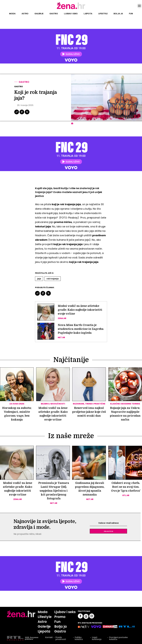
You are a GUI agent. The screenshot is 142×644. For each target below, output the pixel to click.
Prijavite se (108, 531)
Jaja (39, 279)
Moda (12, 14)
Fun (131, 14)
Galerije (39, 14)
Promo (60, 617)
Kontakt (49, 638)
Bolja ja (118, 14)
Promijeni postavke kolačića (119, 638)
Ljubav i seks (71, 14)
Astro (25, 14)
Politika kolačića (79, 638)
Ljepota (88, 14)
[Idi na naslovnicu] (71, 9)
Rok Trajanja (53, 279)
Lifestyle (103, 14)
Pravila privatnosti (61, 638)
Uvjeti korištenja (97, 638)
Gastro (54, 14)
